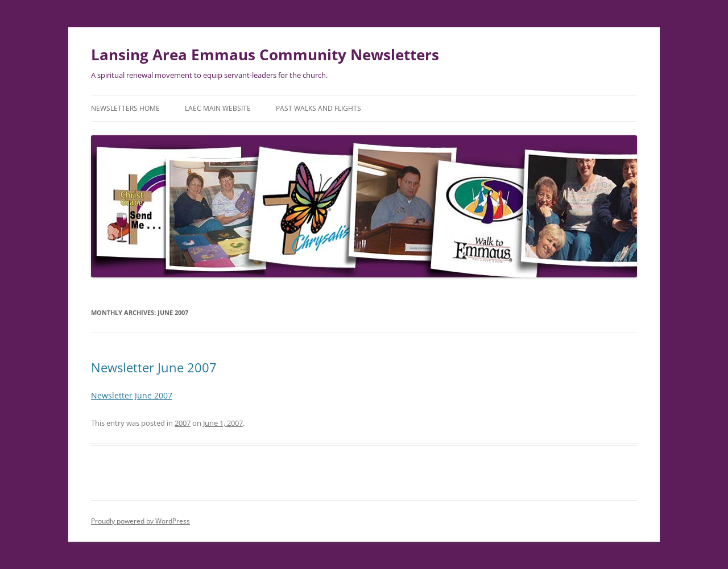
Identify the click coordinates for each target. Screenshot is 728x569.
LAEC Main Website (218, 108)
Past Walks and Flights (318, 108)
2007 (183, 423)
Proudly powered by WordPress (140, 521)
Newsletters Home (125, 108)
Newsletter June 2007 (154, 367)
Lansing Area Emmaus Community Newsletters (265, 55)
